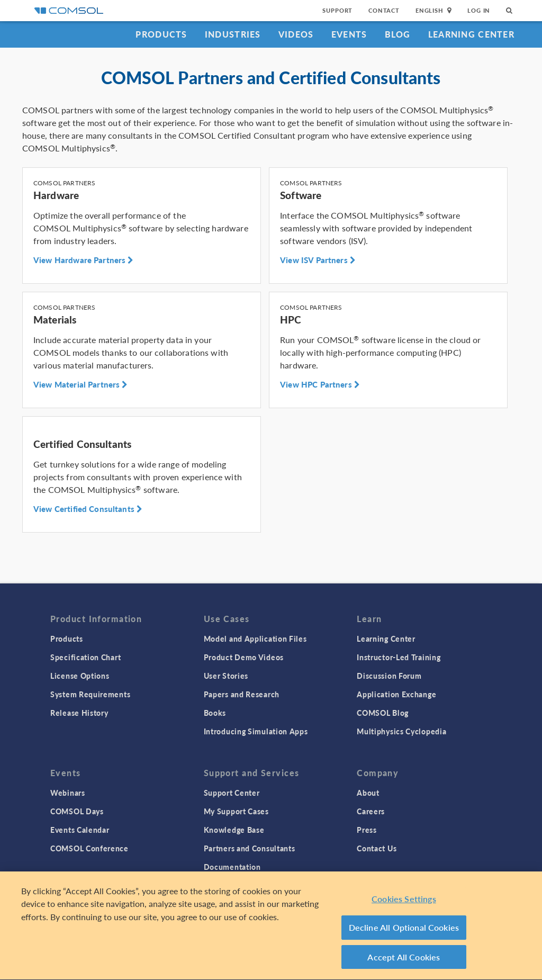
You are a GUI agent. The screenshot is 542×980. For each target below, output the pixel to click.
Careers (371, 811)
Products (161, 34)
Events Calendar (80, 830)
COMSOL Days (77, 811)
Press (367, 830)
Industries (233, 34)
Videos (296, 34)
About (368, 793)
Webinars (68, 793)
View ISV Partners (318, 260)
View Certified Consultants (88, 509)
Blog (398, 34)
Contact (384, 10)
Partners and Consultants (250, 848)
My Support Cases (236, 811)
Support (337, 10)
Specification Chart (85, 657)
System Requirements (90, 694)
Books (215, 713)
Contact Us (377, 848)
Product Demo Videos (244, 657)
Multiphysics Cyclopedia (401, 731)
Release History (79, 713)
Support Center (232, 793)
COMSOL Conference (89, 848)
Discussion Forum (389, 676)
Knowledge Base (234, 830)
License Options (80, 676)
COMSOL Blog (383, 713)
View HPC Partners (320, 384)
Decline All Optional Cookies (404, 930)
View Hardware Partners (84, 260)
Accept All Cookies (404, 959)
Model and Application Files (255, 639)
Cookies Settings (404, 901)
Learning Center (471, 34)
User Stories (226, 676)
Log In (479, 10)
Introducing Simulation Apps (256, 731)
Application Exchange (396, 694)
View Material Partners (81, 384)
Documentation (232, 867)
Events (349, 34)
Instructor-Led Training (399, 657)
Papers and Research (242, 694)
